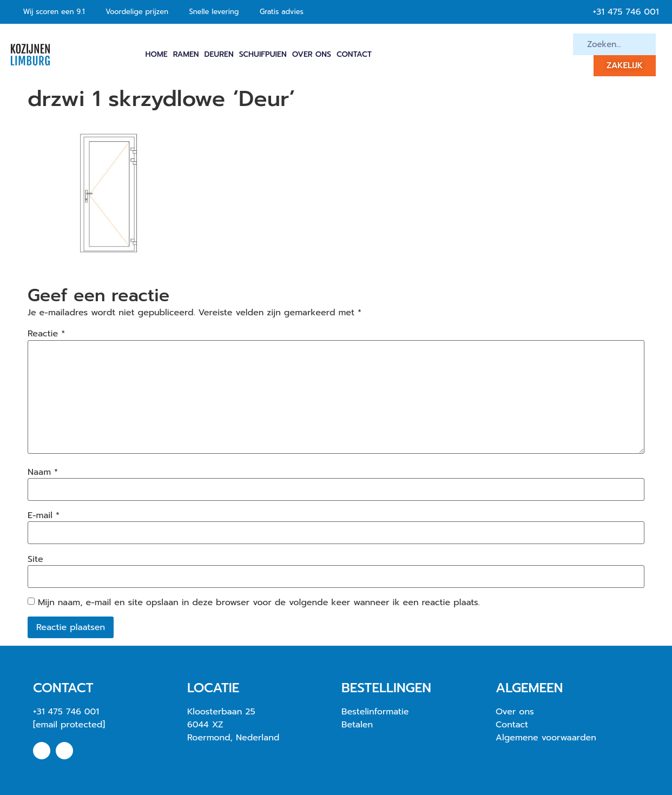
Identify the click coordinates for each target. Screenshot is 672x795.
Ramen (186, 54)
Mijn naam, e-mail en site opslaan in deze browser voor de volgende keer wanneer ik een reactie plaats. (259, 602)
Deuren (219, 54)
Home (157, 54)
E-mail (44, 515)
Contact (354, 54)
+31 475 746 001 (66, 712)
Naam (43, 472)
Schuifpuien (263, 54)
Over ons (312, 54)
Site (35, 559)
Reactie (46, 334)
